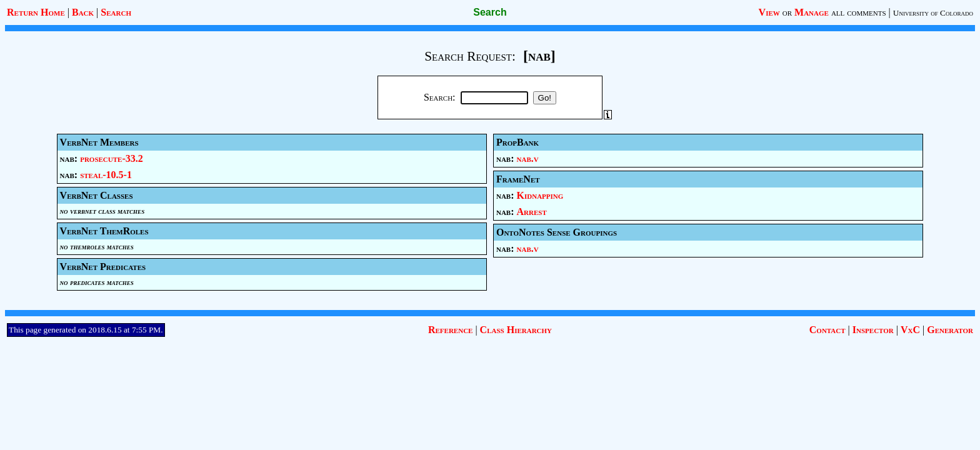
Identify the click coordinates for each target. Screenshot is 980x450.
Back (83, 12)
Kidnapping (540, 195)
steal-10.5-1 (106, 175)
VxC (910, 330)
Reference (450, 330)
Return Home (36, 12)
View (769, 12)
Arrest (532, 212)
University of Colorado (933, 13)
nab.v (528, 158)
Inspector (873, 330)
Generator (950, 330)
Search (116, 12)
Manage (812, 12)
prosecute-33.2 (112, 158)
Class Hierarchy (516, 330)
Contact (827, 330)
